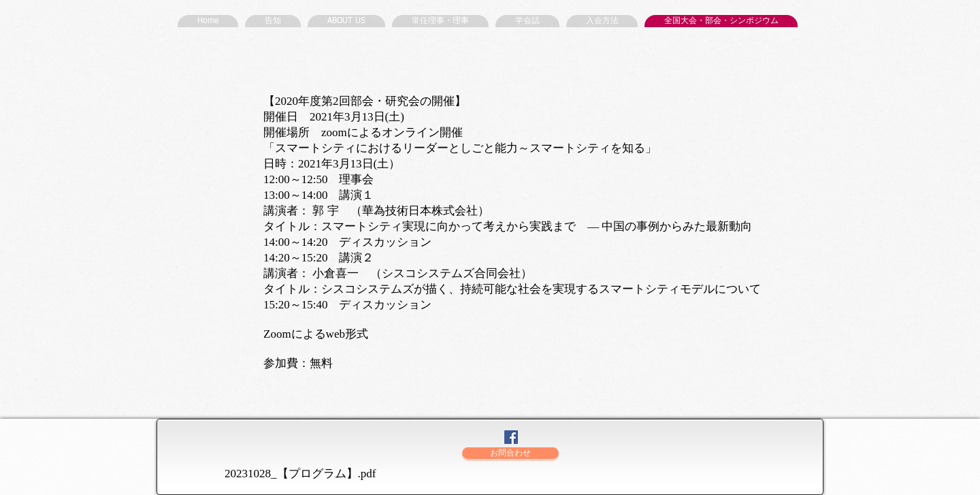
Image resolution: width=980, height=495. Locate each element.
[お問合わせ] (510, 453)
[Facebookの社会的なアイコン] (511, 437)
